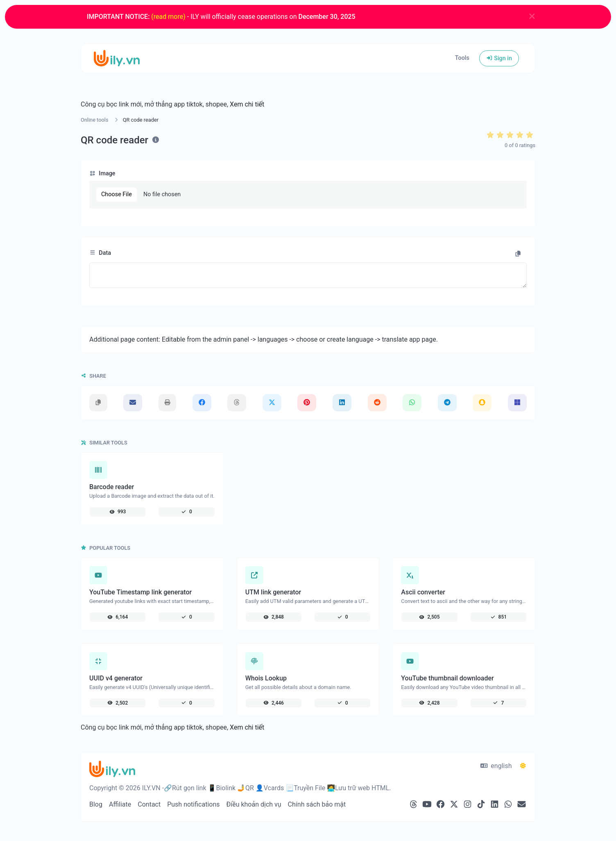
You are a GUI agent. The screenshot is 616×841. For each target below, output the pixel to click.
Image (102, 173)
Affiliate (120, 804)
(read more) (168, 17)
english (496, 766)
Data (100, 253)
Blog (96, 804)
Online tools (95, 120)
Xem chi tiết (247, 104)
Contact (149, 804)
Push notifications (193, 804)
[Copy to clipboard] (518, 254)
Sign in (499, 58)
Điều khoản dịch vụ (254, 804)
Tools (462, 58)
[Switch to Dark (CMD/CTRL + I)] (523, 766)
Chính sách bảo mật (317, 804)
